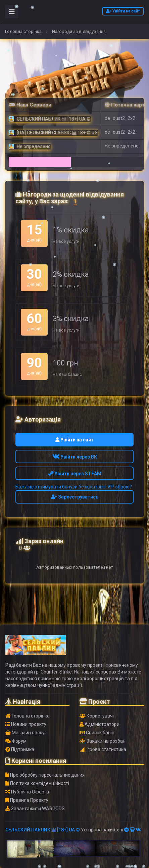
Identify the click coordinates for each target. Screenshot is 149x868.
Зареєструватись (75, 497)
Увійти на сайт (123, 11)
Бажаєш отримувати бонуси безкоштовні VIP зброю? (74, 487)
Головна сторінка (23, 31)
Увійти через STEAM (75, 474)
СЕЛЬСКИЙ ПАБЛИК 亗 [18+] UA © (43, 830)
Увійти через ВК (75, 457)
